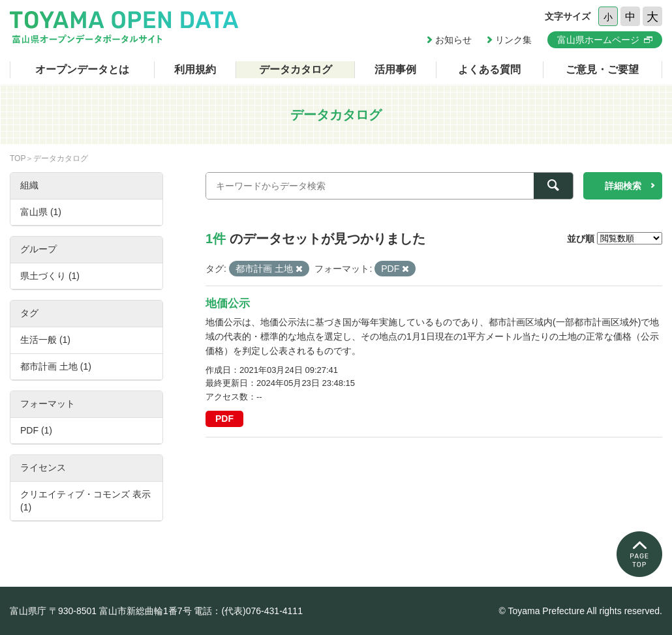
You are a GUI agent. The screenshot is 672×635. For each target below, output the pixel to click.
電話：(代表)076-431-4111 (248, 611)
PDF (224, 419)
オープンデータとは (82, 69)
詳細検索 (623, 186)
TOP (18, 158)
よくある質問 (489, 69)
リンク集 (513, 40)
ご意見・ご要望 (602, 69)
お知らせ (453, 40)
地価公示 (228, 303)
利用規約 (195, 69)
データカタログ (296, 69)
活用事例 (395, 69)
